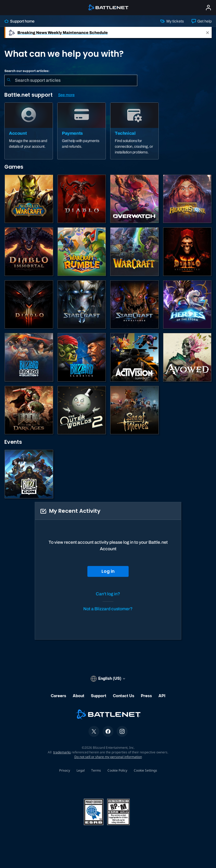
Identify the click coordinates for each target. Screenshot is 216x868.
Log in (108, 571)
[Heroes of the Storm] (187, 305)
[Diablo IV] (82, 199)
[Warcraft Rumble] (82, 252)
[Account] (29, 131)
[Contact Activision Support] (134, 357)
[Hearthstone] (187, 199)
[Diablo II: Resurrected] (187, 252)
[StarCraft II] (82, 305)
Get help (202, 21)
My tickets (172, 21)
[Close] (208, 32)
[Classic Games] (82, 357)
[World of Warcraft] (29, 199)
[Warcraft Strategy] (134, 252)
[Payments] (82, 131)
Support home (19, 21)
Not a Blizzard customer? (108, 609)
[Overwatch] (134, 199)
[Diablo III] (29, 305)
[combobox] (71, 80)
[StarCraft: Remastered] (134, 305)
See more (66, 95)
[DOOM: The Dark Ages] (29, 410)
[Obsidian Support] (187, 357)
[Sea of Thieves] (134, 410)
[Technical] (134, 131)
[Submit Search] (9, 80)
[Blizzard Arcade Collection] (29, 357)
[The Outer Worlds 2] (82, 410)
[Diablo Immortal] (29, 252)
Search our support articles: (27, 71)
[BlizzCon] (29, 474)
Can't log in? (108, 594)
